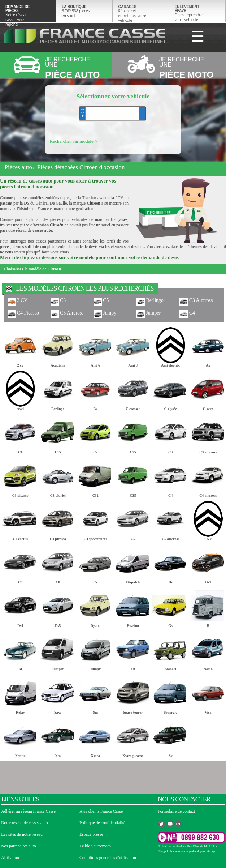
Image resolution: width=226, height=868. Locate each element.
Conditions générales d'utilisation (108, 858)
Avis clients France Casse (101, 811)
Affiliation (10, 858)
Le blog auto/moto (95, 846)
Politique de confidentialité (102, 823)
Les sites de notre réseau (22, 835)
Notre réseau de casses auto (24, 823)
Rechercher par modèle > (74, 141)
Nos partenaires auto (19, 846)
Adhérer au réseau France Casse (28, 811)
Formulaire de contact (176, 811)
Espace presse (91, 835)
